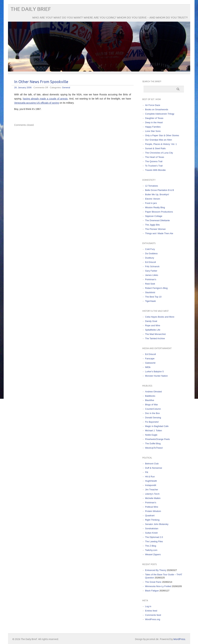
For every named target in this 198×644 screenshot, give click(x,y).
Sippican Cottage (154, 216)
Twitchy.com (151, 550)
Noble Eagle (151, 435)
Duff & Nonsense (154, 468)
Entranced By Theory (156, 570)
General (66, 87)
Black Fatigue (152, 591)
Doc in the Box (152, 413)
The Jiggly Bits (152, 225)
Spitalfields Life (153, 330)
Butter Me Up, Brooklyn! (157, 194)
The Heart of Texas (155, 157)
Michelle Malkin (153, 498)
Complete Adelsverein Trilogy (160, 114)
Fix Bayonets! (152, 422)
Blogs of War (151, 405)
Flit (147, 472)
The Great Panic (153, 582)
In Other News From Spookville (41, 82)
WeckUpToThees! (154, 448)
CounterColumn (153, 409)
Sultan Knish (151, 533)
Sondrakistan (152, 528)
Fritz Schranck (152, 266)
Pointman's (151, 279)
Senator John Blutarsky (157, 524)
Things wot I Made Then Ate (159, 233)
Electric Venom (153, 199)
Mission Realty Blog (155, 207)
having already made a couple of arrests (45, 99)
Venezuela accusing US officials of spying (37, 103)
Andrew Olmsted (153, 392)
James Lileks (152, 275)
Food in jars (151, 203)
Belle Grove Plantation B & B (159, 190)
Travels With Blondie (155, 170)
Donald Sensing (153, 418)
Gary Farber (151, 271)
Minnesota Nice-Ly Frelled (158, 586)
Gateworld (150, 363)
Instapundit (151, 485)
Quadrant (150, 515)
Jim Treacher (152, 490)
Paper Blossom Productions (159, 212)
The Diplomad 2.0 (154, 537)
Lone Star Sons (153, 131)
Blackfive (150, 400)
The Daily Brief (31, 9)
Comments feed (153, 615)
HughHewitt (151, 481)
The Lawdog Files (154, 541)
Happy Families (153, 127)
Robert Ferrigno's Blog (156, 288)
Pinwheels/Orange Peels (157, 439)
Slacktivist (150, 292)
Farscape (150, 359)
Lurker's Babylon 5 (154, 371)
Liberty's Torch (152, 494)
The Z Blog (151, 546)
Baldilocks (150, 396)
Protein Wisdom (153, 511)
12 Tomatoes (151, 186)
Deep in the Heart (154, 122)
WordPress (179, 639)
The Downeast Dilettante (157, 220)
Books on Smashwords (157, 109)
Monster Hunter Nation (156, 376)
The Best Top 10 (153, 297)
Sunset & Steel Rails (155, 148)
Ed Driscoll (150, 262)
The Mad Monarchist (155, 334)
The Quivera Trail (154, 161)
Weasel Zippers (153, 554)
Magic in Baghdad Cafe (157, 426)
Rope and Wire (153, 325)
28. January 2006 (23, 87)
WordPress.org (153, 619)
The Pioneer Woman (155, 229)
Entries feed (151, 611)
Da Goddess (151, 253)
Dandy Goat (151, 321)
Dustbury (150, 258)
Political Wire (152, 507)
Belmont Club (152, 464)
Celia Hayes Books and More (160, 317)
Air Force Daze (153, 105)
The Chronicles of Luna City (159, 153)
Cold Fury (150, 249)
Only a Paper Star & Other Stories (162, 135)
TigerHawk (150, 301)
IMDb (148, 367)
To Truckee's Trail (154, 166)
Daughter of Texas (154, 118)
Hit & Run (150, 477)
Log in (148, 606)
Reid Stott (150, 284)
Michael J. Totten (153, 431)
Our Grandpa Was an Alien (159, 140)
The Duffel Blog (153, 443)
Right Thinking (152, 520)
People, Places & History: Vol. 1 (161, 144)
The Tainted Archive (155, 338)
